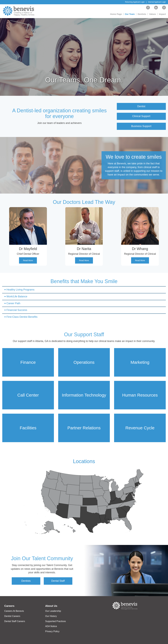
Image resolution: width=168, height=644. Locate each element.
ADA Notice (51, 626)
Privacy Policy (52, 631)
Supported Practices (55, 621)
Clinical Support (141, 116)
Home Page (116, 14)
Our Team (130, 14)
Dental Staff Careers (15, 621)
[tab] (84, 290)
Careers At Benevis (14, 611)
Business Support (141, 126)
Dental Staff (58, 581)
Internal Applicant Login (157, 2)
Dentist (141, 106)
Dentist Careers (12, 616)
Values (153, 14)
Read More (28, 260)
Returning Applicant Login (135, 2)
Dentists (142, 14)
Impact (162, 14)
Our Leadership (53, 611)
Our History (51, 616)
